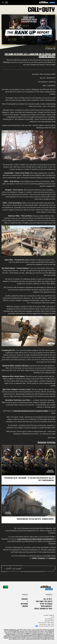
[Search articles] (3, 2)
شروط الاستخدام (49, 619)
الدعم (52, 617)
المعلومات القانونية (49, 615)
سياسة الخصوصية (49, 621)
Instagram (24, 604)
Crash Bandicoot (47, 606)
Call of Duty (48, 599)
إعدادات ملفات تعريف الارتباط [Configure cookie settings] (47, 624)
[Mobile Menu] (6, 3)
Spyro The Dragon (46, 604)
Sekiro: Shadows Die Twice (43, 609)
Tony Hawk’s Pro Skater (44, 601)
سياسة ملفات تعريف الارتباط (46, 622)
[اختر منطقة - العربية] (6, 587)
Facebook (25, 599)
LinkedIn (25, 606)
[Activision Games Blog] (47, 3)
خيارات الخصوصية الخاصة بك (46, 626)
